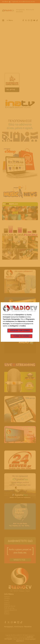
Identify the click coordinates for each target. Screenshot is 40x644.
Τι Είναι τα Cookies (21, 336)
